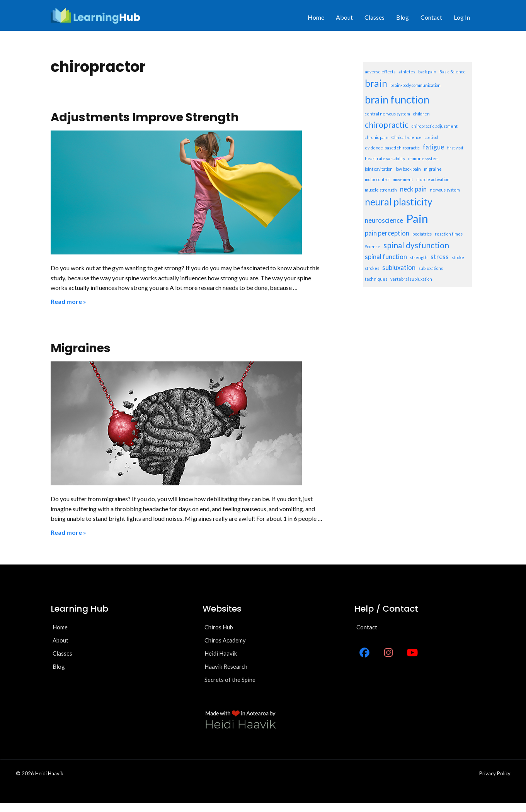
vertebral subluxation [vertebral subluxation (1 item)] (411, 279)
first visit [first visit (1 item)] (455, 148)
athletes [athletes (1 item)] (407, 72)
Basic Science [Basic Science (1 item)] (453, 72)
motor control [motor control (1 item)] (377, 179)
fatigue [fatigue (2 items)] (433, 147)
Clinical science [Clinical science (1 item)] (407, 137)
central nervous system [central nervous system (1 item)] (387, 114)
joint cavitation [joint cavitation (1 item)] (379, 169)
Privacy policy (495, 773)
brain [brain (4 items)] (376, 83)
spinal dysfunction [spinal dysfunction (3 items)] (416, 245)
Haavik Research (226, 666)
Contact (431, 17)
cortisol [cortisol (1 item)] (432, 137)
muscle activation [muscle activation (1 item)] (433, 179)
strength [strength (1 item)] (419, 257)
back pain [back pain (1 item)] (427, 72)
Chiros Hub (219, 627)
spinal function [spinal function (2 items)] (386, 257)
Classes (374, 17)
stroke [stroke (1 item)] (458, 257)
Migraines (81, 348)
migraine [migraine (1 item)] (433, 169)
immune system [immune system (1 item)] (423, 159)
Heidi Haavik (221, 653)
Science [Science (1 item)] (373, 247)
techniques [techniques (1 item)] (376, 279)
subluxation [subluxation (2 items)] (399, 267)
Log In (462, 17)
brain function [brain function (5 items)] (397, 99)
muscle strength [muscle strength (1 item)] (381, 190)
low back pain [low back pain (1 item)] (408, 169)
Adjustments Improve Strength (145, 117)
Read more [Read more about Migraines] (66, 532)
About (344, 17)
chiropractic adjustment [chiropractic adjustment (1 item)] (435, 126)
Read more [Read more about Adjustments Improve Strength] (66, 301)
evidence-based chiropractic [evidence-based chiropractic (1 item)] (392, 148)
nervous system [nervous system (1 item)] (445, 190)
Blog (403, 17)
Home (316, 17)
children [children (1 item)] (421, 114)
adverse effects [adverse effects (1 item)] (380, 72)
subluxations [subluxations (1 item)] (431, 268)
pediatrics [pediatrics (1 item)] (422, 234)
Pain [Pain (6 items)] (417, 218)
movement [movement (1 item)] (403, 179)
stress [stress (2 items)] (440, 257)
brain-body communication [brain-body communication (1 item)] (415, 85)
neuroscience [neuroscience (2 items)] (384, 220)
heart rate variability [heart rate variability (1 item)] (385, 159)
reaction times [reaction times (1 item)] (449, 234)
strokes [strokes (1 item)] (372, 268)
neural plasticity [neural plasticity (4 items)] (398, 202)
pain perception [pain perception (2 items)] (387, 233)
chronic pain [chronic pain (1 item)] (377, 137)
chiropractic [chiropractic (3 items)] (387, 125)
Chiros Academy (225, 640)
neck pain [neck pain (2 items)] (413, 189)
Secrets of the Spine (230, 680)
